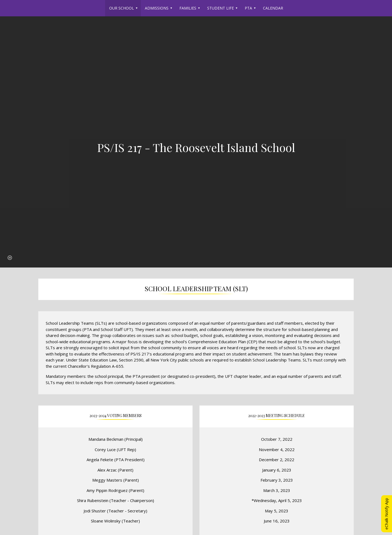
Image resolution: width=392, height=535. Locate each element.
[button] (10, 258)
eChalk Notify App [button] (386, 514)
